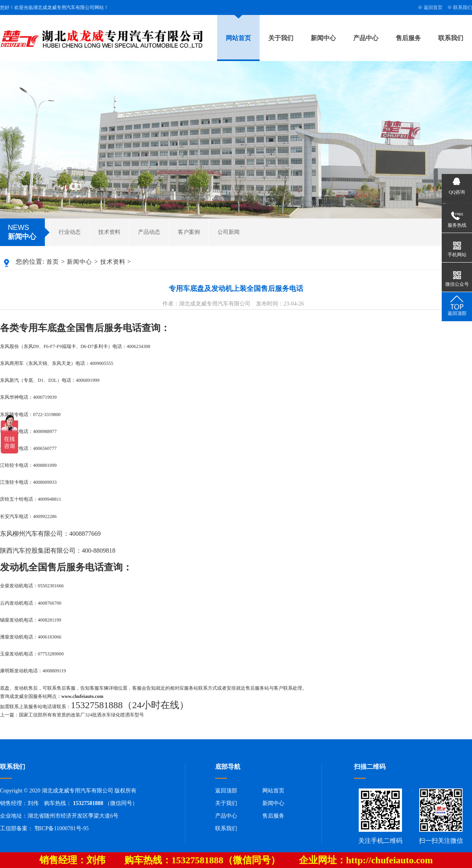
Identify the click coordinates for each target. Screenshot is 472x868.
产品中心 (366, 38)
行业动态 (70, 232)
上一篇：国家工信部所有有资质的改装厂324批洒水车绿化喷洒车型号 (72, 715)
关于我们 (281, 38)
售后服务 (408, 38)
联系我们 (463, 7)
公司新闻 (229, 232)
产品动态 (149, 232)
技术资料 (109, 232)
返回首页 (433, 7)
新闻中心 (323, 38)
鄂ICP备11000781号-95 (62, 828)
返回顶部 (226, 791)
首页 (53, 262)
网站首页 (238, 38)
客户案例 (189, 232)
